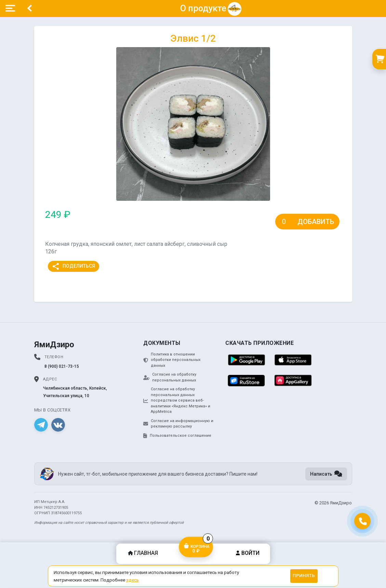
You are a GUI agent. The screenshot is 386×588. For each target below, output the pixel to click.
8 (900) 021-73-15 (62, 366)
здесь (132, 580)
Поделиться (73, 266)
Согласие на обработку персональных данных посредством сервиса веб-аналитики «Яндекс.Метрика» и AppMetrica (177, 400)
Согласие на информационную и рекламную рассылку (178, 424)
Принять (304, 576)
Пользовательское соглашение (177, 436)
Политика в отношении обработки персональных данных (172, 360)
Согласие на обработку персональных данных (170, 377)
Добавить (316, 222)
